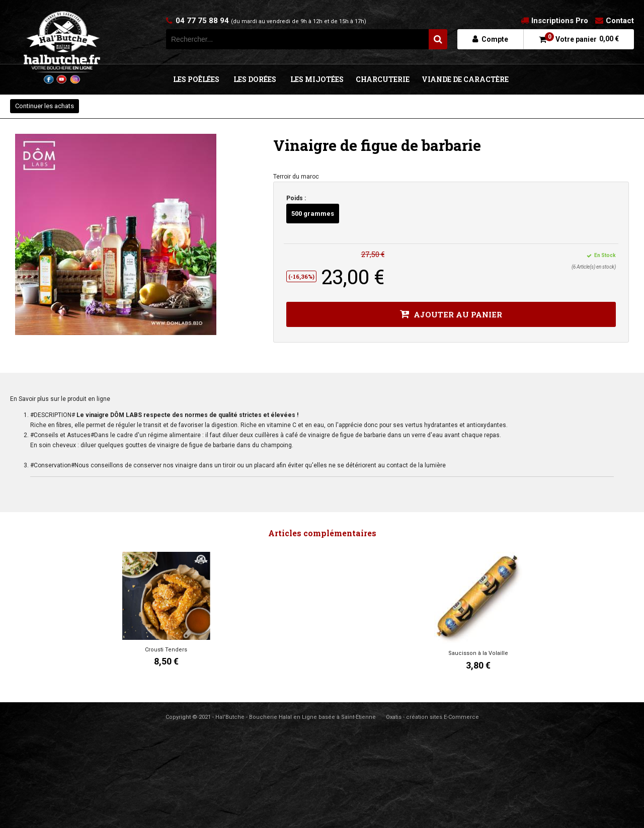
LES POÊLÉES (196, 79)
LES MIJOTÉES (317, 79)
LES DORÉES (255, 79)
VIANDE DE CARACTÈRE (465, 79)
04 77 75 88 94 (271, 21)
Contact (620, 21)
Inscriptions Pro (560, 21)
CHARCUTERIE (383, 79)
